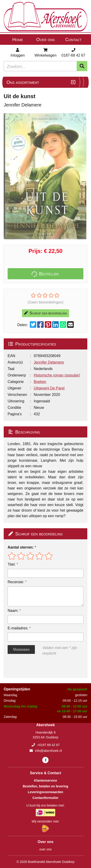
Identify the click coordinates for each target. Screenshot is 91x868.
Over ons (45, 39)
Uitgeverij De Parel (49, 388)
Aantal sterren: (21, 547)
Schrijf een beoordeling (45, 313)
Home (18, 39)
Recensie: (16, 582)
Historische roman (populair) (57, 375)
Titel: (12, 564)
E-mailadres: (18, 628)
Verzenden (21, 649)
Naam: (13, 611)
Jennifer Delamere (49, 362)
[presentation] (37, 667)
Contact (73, 39)
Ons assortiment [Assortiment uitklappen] (23, 82)
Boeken (40, 382)
